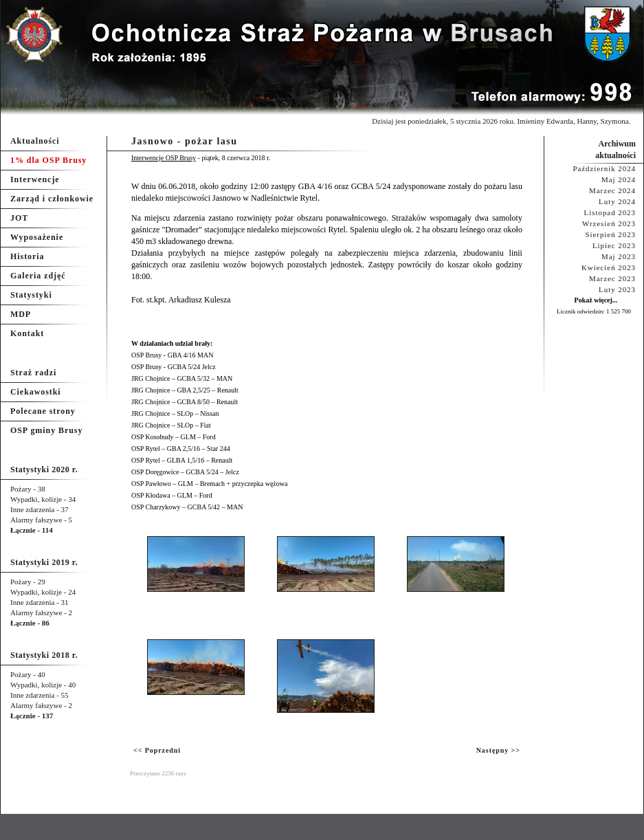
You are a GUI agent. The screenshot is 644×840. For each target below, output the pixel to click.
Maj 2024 (619, 179)
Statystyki (31, 295)
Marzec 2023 (612, 278)
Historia (27, 256)
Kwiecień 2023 (609, 267)
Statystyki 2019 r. (44, 562)
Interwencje (35, 179)
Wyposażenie (37, 237)
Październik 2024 (604, 168)
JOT (19, 218)
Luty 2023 (617, 289)
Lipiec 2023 (614, 245)
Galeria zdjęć (38, 276)
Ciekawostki (36, 392)
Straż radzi (33, 373)
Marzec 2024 (612, 190)
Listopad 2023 (610, 212)
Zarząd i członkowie (52, 199)
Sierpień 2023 (610, 234)
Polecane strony (43, 411)
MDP (21, 314)
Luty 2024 (617, 201)
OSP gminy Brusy (46, 430)
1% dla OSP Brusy (48, 160)
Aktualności (35, 141)
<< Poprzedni (157, 750)
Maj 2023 (619, 256)
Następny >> (498, 750)
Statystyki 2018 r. (44, 655)
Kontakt (27, 333)
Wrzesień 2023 (609, 223)
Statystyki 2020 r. (44, 469)
